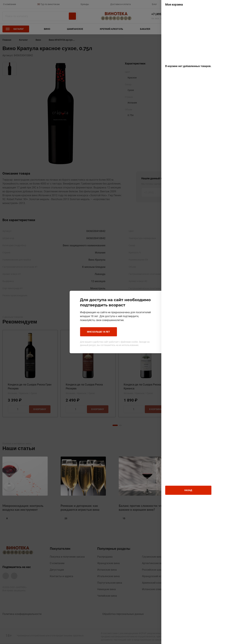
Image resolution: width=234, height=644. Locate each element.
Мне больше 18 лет (94, 332)
